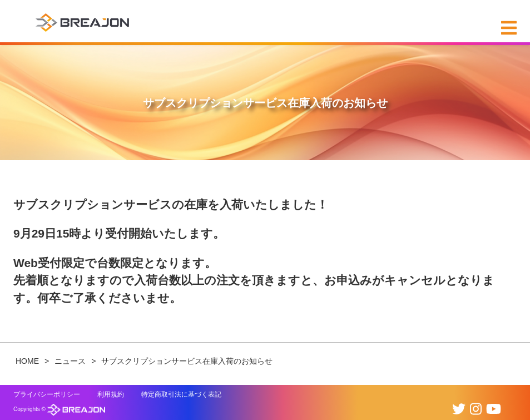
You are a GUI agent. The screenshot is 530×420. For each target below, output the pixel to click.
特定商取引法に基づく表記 (181, 394)
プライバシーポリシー (47, 394)
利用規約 (111, 394)
